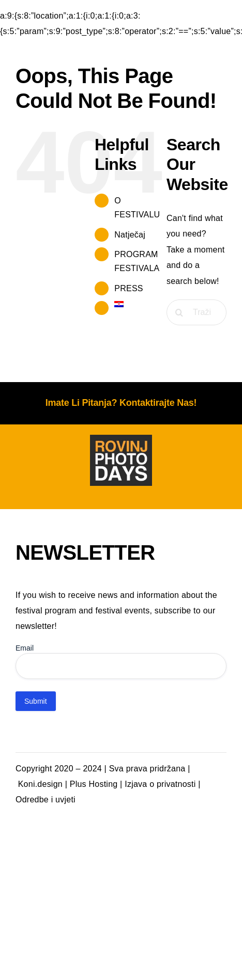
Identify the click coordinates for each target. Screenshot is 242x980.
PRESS (128, 288)
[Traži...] (196, 312)
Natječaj (130, 235)
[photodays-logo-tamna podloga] (121, 439)
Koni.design (40, 784)
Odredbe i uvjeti (46, 800)
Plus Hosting (94, 784)
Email (25, 648)
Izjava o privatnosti (160, 784)
